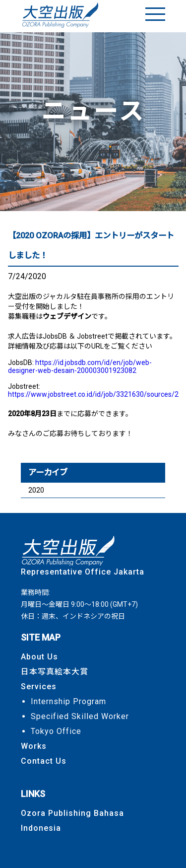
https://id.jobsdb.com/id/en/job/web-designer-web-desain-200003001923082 (80, 366)
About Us (39, 657)
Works (34, 746)
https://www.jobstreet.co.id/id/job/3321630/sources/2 (93, 394)
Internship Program (68, 701)
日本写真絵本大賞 (55, 672)
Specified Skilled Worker (80, 716)
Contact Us (44, 761)
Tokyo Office (56, 731)
